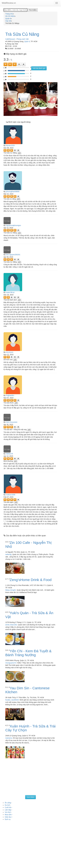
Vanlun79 (9, 454)
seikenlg (8, 554)
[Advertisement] (30, 777)
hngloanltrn (10, 395)
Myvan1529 (10, 145)
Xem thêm (30, 797)
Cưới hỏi (8, 807)
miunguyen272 (11, 663)
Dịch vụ (8, 819)
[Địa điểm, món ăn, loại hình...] (15, 10)
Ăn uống (8, 803)
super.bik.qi (10, 292)
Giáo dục (8, 817)
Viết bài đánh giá (39, 68)
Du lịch (7, 805)
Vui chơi (8, 812)
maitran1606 (11, 495)
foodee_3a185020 (12, 700)
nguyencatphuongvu (13, 225)
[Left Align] (6, 64)
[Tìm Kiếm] (33, 10)
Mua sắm (8, 815)
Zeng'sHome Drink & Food (31, 580)
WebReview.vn (9, 3)
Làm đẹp (8, 810)
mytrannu (9, 738)
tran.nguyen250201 (13, 255)
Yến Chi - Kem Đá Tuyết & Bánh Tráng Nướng (28, 653)
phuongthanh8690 (13, 192)
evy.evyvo (10, 352)
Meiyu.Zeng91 (11, 590)
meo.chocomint (12, 422)
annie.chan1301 (11, 625)
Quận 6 (27, 41)
